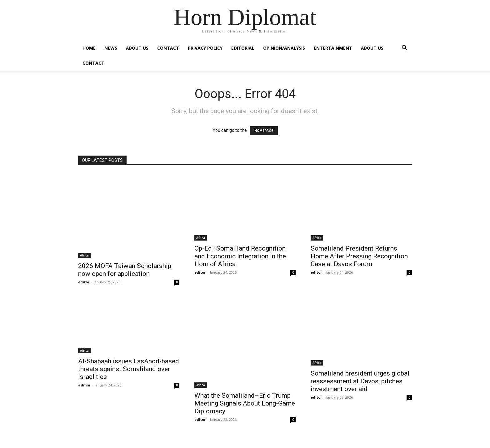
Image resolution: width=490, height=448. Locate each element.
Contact (168, 48)
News (111, 48)
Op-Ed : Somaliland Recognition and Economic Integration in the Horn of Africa (240, 256)
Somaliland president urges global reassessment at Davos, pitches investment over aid (360, 381)
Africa (84, 255)
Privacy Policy (205, 48)
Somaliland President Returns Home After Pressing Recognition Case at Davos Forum (359, 256)
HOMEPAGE (264, 131)
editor (84, 282)
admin (84, 385)
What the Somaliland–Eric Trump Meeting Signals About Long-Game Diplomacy (245, 403)
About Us (137, 48)
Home (89, 48)
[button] (404, 49)
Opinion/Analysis (284, 48)
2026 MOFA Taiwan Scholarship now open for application (125, 270)
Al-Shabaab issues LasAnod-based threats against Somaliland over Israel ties (129, 369)
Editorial (243, 48)
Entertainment (333, 48)
